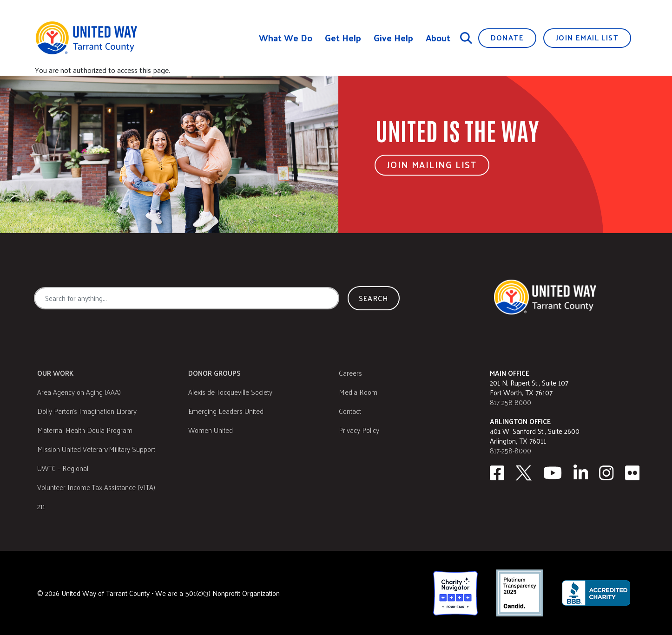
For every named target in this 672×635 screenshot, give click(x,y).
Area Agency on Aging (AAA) (79, 392)
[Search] (466, 38)
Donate (507, 37)
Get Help (343, 38)
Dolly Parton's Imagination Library (87, 411)
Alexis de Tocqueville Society (230, 392)
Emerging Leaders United (226, 411)
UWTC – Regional (63, 468)
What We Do (286, 38)
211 (41, 506)
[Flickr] (632, 473)
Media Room (358, 392)
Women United (211, 430)
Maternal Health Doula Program (85, 430)
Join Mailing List (432, 164)
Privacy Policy (359, 430)
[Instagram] (606, 473)
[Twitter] (524, 473)
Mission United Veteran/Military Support (96, 449)
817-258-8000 (511, 402)
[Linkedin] (581, 473)
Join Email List (587, 37)
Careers (350, 373)
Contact (350, 411)
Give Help (393, 38)
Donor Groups (214, 373)
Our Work (55, 373)
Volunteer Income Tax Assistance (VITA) (96, 487)
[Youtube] (553, 473)
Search (374, 298)
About (438, 38)
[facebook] (497, 473)
